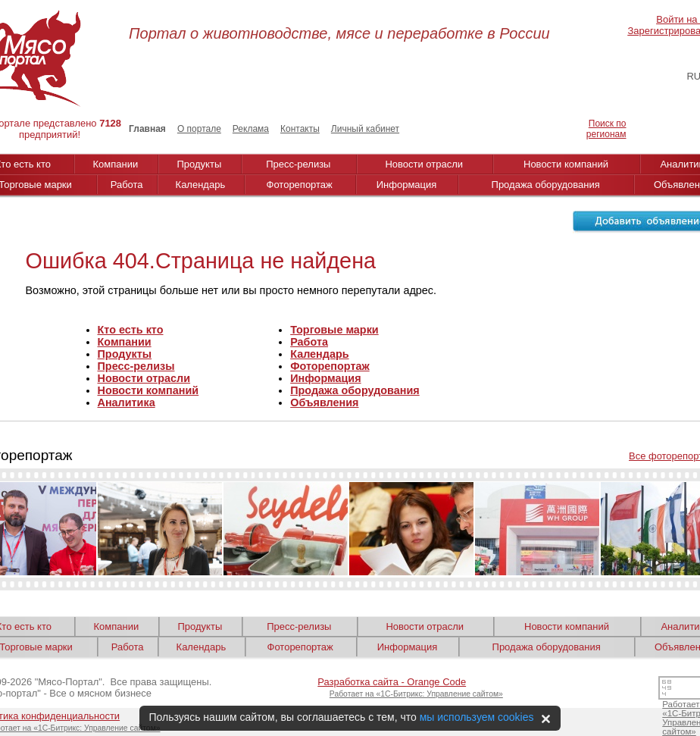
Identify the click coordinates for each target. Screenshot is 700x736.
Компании (116, 164)
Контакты (300, 129)
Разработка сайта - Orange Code (392, 682)
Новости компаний (566, 164)
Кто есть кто (131, 330)
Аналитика (127, 402)
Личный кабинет (365, 129)
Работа (127, 185)
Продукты (200, 164)
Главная (147, 129)
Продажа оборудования (546, 185)
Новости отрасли (424, 164)
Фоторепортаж (300, 185)
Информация (407, 185)
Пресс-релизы (298, 164)
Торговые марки (334, 330)
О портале (199, 129)
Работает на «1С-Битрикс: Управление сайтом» (416, 694)
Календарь (201, 185)
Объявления (324, 402)
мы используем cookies (477, 717)
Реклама (251, 129)
